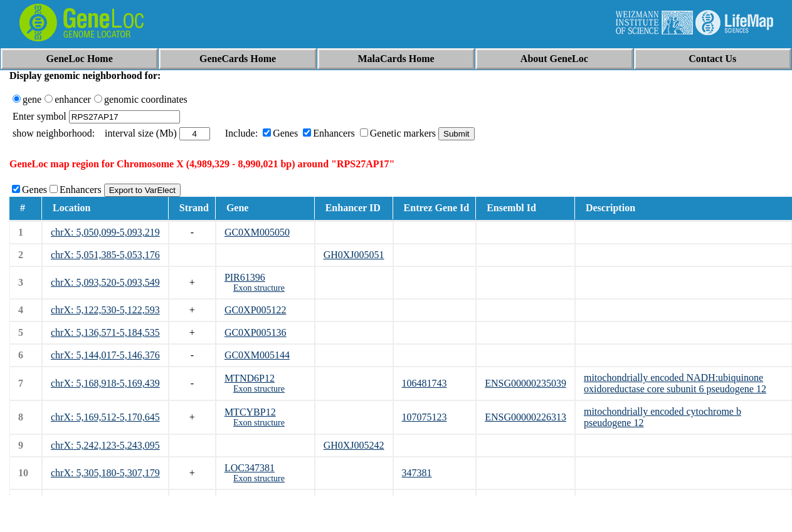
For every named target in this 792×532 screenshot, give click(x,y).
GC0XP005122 (256, 310)
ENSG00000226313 (525, 417)
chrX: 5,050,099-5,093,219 (105, 232)
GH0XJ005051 (354, 255)
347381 (417, 473)
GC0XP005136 (256, 332)
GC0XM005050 (257, 232)
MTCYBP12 (250, 412)
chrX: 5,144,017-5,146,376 (105, 355)
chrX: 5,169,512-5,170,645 (105, 417)
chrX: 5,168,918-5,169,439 (105, 383)
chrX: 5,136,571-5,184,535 (105, 332)
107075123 (425, 417)
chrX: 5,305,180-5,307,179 (105, 473)
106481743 (425, 383)
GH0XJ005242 (354, 445)
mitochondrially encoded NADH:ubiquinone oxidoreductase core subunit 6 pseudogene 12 (675, 383)
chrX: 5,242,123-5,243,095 (105, 445)
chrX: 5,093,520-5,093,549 (105, 282)
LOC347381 (250, 468)
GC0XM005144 (257, 355)
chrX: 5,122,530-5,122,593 (105, 310)
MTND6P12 (250, 378)
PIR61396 (245, 277)
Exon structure (259, 288)
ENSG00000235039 (525, 383)
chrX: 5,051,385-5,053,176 (105, 255)
